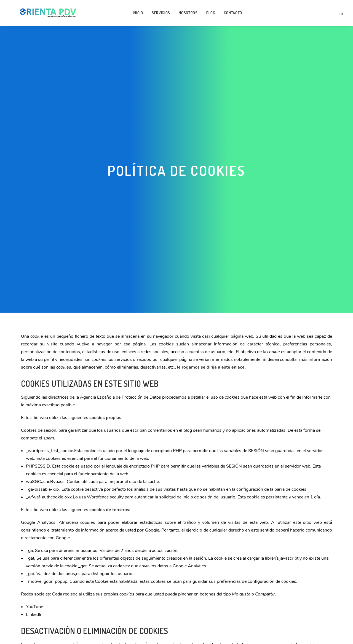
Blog (208, 14)
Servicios (158, 14)
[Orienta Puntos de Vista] (45, 14)
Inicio (135, 14)
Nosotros (185, 14)
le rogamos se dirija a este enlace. (211, 329)
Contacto (230, 14)
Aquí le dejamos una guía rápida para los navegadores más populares (170, 614)
